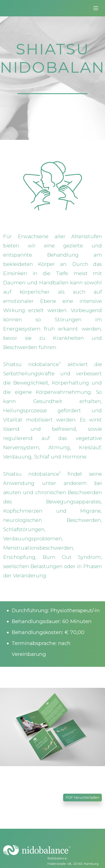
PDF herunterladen (82, 798)
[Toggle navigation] (96, 8)
